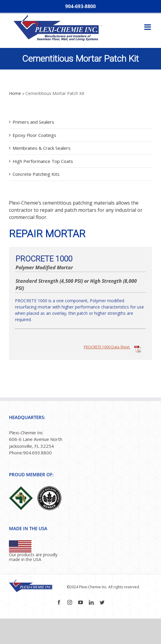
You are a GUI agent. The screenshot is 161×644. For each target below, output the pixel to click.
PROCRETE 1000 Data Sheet (113, 347)
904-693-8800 (80, 6)
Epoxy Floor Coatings (34, 135)
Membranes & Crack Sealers (42, 148)
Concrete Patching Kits (36, 174)
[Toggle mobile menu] (148, 27)
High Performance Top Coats (43, 161)
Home (15, 93)
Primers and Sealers (33, 122)
